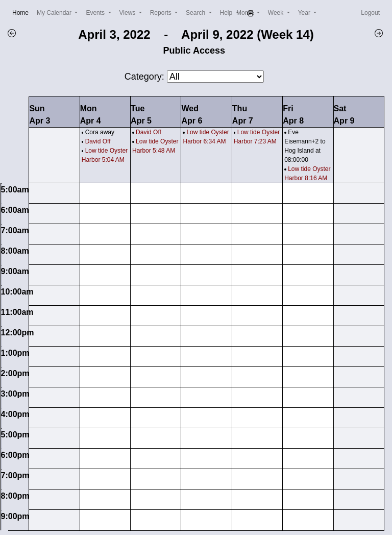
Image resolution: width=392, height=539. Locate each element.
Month (246, 13)
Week (277, 13)
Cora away (100, 132)
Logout (370, 13)
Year (305, 13)
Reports (162, 13)
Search (196, 13)
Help (227, 13)
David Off (98, 141)
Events (96, 13)
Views (128, 13)
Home (22, 12)
